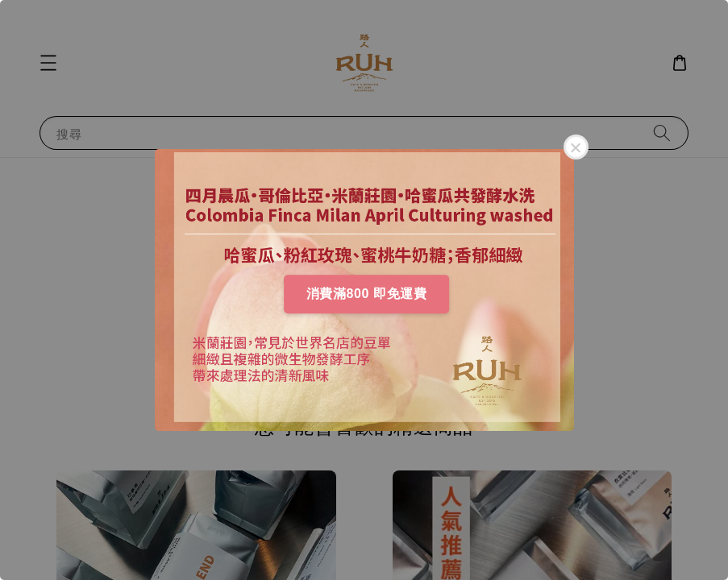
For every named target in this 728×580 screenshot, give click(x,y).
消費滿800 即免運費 (367, 294)
